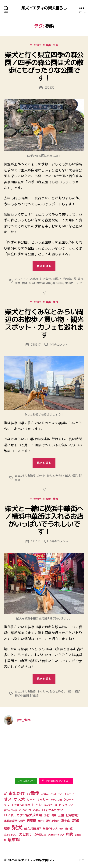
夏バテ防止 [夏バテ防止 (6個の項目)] (53, 821)
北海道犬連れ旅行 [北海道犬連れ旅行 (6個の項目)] (14, 821)
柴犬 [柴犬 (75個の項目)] (17, 827)
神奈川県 (58, 283)
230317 (36, 345)
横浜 (25, 283)
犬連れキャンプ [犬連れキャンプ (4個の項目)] (56, 835)
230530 (49, 88)
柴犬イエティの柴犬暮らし (44, 8)
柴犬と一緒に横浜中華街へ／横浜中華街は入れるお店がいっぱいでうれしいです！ (44, 520)
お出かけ (35, 45)
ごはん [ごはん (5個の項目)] (45, 794)
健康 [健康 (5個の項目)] (54, 815)
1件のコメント (59, 345)
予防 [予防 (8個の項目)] (47, 815)
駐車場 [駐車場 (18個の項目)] (14, 840)
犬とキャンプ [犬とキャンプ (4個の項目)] (10, 835)
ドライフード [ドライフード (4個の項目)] (10, 810)
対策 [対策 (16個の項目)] (76, 820)
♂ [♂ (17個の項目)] (5, 793)
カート (41, 476)
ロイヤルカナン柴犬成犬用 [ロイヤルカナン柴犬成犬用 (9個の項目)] (23, 815)
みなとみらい (55, 476)
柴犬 (18, 283)
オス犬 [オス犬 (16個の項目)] (19, 799)
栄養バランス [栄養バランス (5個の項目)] (50, 829)
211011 (36, 541)
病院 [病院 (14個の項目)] (69, 834)
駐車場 (34, 696)
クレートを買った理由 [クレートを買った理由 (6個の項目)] (17, 805)
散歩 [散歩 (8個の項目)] (7, 828)
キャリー (43, 691)
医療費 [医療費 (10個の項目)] (31, 821)
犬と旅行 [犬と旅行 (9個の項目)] (25, 834)
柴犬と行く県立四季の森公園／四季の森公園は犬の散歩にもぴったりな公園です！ (44, 66)
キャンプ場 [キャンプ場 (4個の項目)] (56, 800)
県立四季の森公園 (40, 283)
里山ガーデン (73, 283)
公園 (56, 45)
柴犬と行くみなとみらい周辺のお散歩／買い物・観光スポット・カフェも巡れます (44, 323)
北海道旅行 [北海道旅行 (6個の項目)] (72, 815)
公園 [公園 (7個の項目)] (61, 815)
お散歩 (47, 45)
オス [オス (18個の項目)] (8, 799)
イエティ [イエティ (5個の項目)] (69, 794)
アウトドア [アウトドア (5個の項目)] (56, 794)
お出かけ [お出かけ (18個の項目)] (17, 793)
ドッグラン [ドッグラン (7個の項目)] (66, 805)
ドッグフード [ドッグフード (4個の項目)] (50, 805)
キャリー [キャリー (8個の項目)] (43, 800)
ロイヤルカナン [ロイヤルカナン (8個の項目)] (52, 810)
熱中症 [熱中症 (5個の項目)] (69, 829)
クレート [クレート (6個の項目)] (69, 800)
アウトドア (22, 279)
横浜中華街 (22, 696)
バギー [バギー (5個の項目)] (37, 810)
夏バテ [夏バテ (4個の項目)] (41, 821)
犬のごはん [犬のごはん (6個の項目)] (40, 835)
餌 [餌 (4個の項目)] (5, 840)
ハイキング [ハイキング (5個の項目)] (25, 810)
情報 (56, 302)
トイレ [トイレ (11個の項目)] (37, 805)
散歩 (80, 279)
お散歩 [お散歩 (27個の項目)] (33, 793)
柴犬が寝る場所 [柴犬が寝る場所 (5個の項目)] (33, 829)
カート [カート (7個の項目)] (31, 800)
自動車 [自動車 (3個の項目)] (78, 835)
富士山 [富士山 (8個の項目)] (66, 821)
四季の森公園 (68, 279)
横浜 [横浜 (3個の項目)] (61, 829)
